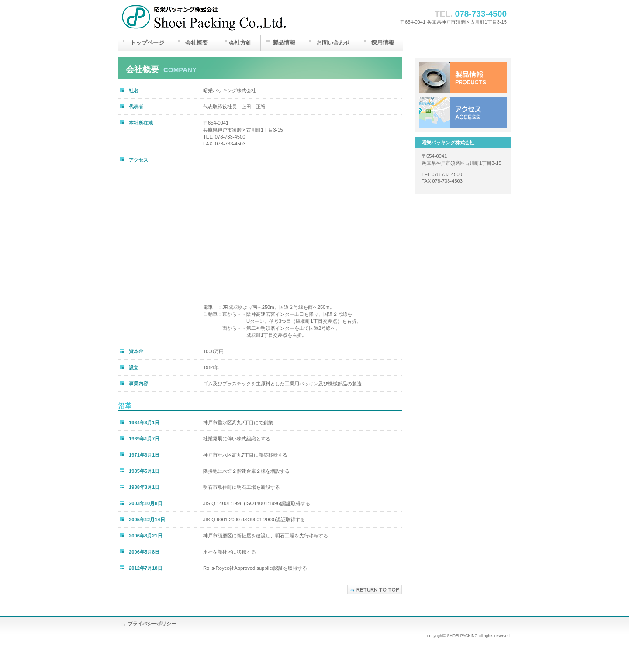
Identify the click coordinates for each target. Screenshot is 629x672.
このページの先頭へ (375, 590)
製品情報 (463, 78)
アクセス (463, 113)
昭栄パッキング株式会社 (205, 17)
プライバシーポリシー (152, 624)
